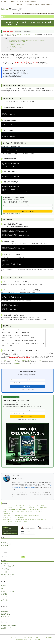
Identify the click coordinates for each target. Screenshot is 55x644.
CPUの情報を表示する (8, 514)
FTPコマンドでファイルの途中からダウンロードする (15, 521)
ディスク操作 (4, 593)
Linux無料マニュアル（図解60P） (9, 626)
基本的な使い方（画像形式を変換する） (18, 45)
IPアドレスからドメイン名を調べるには (12, 523)
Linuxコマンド (5, 545)
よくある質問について (42, 13)
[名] (40, 205)
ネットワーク (4, 596)
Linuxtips (26, 34)
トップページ (4, 541)
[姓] (15, 205)
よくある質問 (49, 637)
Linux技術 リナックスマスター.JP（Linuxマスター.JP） (14, 34)
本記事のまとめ (12, 49)
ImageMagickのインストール (15, 43)
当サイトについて (17, 13)
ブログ (42, 637)
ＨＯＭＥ (3, 34)
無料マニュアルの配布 (30, 488)
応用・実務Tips (12, 46)
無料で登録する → (27, 386)
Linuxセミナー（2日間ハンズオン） (9, 627)
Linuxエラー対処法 (6, 615)
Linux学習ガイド (5, 612)
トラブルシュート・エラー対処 (16, 48)
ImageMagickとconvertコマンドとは (17, 42)
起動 (2, 588)
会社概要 (24, 13)
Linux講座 (4, 629)
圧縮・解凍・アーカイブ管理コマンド (10, 574)
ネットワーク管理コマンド (7, 570)
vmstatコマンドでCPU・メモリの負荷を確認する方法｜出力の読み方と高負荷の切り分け (23, 512)
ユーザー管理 (4, 590)
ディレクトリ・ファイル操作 (32, 34)
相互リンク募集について (35, 639)
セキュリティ (4, 598)
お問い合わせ (51, 13)
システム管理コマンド (6, 571)
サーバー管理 (4, 599)
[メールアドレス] (28, 208)
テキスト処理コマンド (6, 568)
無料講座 (30, 637)
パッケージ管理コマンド (7, 576)
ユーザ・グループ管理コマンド (8, 567)
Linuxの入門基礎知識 (6, 544)
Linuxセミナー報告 (6, 616)
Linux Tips (4, 547)
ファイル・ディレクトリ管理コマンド (10, 565)
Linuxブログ (4, 610)
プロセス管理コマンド (6, 573)
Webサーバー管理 (5, 601)
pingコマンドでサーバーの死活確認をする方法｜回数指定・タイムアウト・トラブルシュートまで (25, 519)
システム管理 (4, 595)
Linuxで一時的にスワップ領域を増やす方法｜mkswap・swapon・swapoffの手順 (21, 515)
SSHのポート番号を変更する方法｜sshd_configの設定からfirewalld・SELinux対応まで (23, 510)
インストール (4, 587)
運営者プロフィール (32, 13)
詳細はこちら (18, 214)
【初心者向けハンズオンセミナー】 (21, 363)
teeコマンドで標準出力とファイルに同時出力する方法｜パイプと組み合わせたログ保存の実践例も (25, 508)
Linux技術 (4, 542)
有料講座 (36, 637)
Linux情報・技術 (5, 613)
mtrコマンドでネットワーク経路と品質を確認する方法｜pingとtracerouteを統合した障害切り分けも (26, 506)
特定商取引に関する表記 (22, 639)
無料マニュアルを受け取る (28, 211)
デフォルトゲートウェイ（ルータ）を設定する (14, 517)
